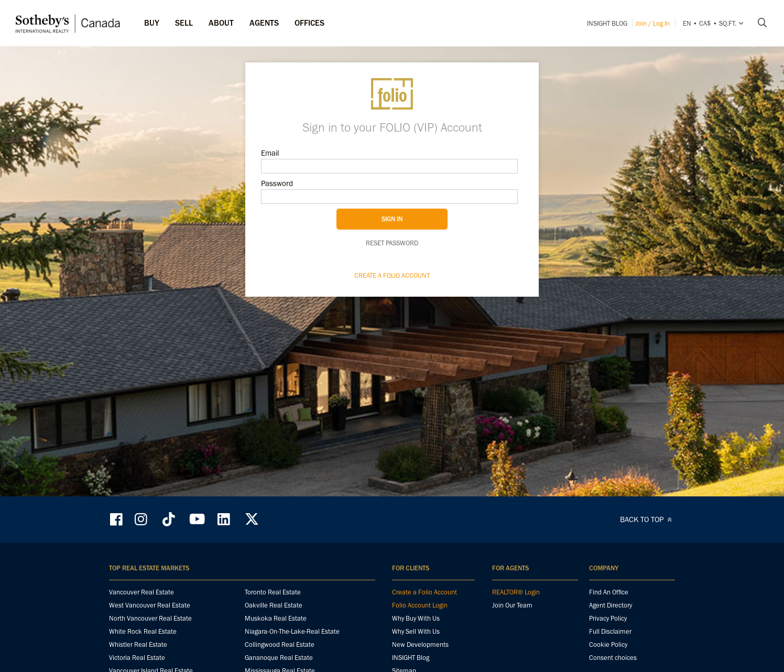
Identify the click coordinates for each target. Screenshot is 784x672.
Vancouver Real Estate (141, 592)
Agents (264, 23)
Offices (309, 23)
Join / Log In (652, 23)
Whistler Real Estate (138, 644)
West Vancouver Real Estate (150, 605)
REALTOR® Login (516, 592)
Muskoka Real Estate (276, 618)
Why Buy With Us (416, 618)
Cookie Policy (608, 644)
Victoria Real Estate (137, 658)
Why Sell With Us (416, 631)
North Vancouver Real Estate (150, 618)
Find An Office (609, 592)
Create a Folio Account (392, 275)
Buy (152, 23)
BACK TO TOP (647, 519)
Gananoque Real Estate (279, 658)
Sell (184, 23)
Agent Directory (611, 605)
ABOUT (221, 23)
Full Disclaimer (610, 631)
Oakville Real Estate (274, 605)
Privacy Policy (608, 618)
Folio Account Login (420, 605)
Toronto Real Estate (273, 592)
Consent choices (613, 658)
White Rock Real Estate (143, 631)
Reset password (392, 243)
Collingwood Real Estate (280, 644)
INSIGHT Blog (607, 23)
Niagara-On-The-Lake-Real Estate (292, 631)
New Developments (420, 644)
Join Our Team (512, 605)
